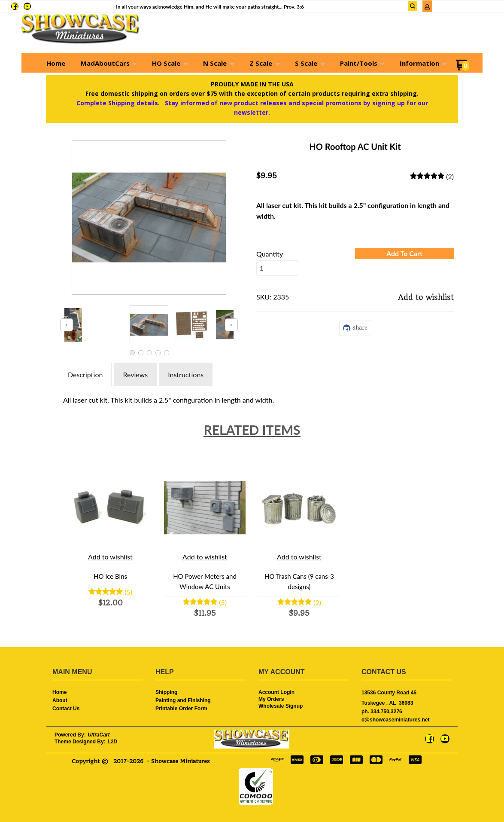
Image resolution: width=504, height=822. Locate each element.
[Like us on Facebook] (15, 6)
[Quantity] (278, 268)
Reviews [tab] (135, 374)
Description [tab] (85, 374)
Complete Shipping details (117, 103)
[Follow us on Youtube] (27, 6)
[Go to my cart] (463, 68)
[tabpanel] (252, 398)
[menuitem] (56, 63)
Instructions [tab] (186, 374)
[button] (413, 6)
